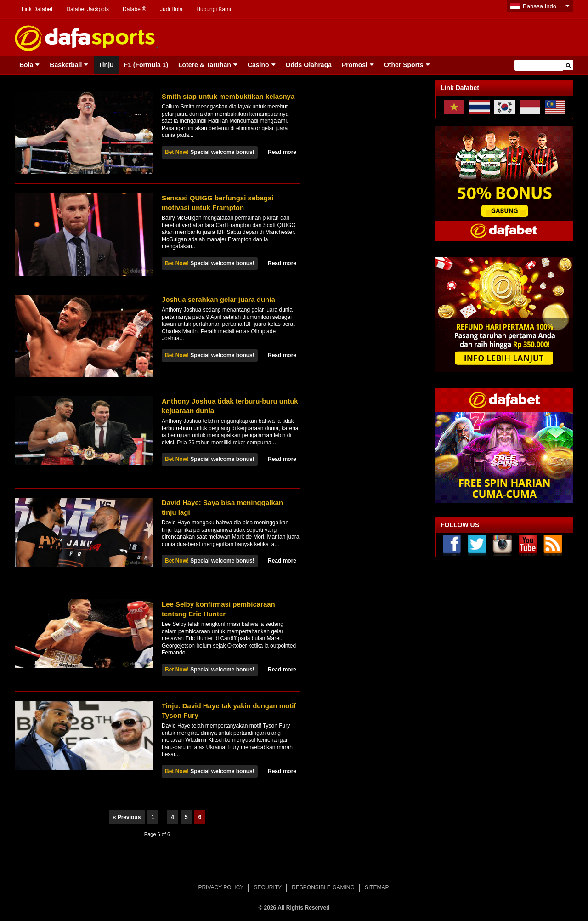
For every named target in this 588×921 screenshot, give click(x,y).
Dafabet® (134, 9)
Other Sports (404, 65)
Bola (26, 65)
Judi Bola (171, 9)
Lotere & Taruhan (205, 65)
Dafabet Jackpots (88, 9)
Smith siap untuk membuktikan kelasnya (228, 96)
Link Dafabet (37, 9)
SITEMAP (377, 887)
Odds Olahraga (309, 65)
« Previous (127, 817)
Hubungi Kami (213, 9)
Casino (258, 65)
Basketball (66, 65)
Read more (282, 152)
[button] (568, 65)
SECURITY (268, 887)
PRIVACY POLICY (221, 887)
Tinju (106, 65)
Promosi (355, 65)
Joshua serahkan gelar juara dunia (218, 299)
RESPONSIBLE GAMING (323, 887)
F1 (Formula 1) (146, 65)
